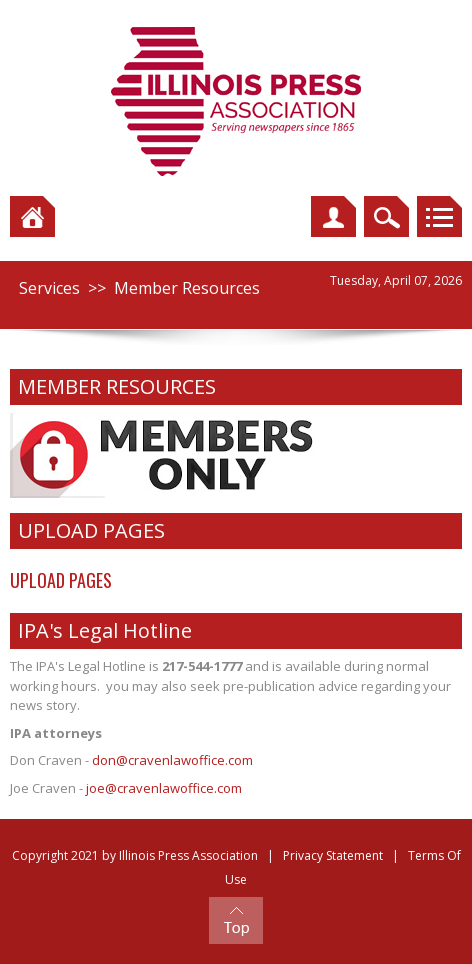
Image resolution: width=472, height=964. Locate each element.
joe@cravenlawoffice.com (164, 788)
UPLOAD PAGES (61, 580)
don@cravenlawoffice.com (172, 760)
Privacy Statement (333, 855)
